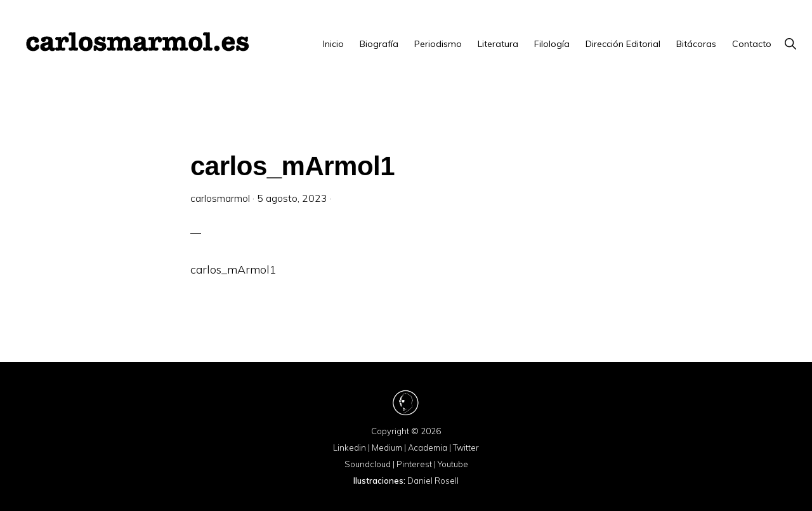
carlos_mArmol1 (233, 269)
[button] (790, 44)
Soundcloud (368, 464)
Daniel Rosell (433, 481)
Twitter (466, 448)
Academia (428, 448)
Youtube (453, 464)
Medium (387, 448)
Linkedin (350, 448)
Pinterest (414, 464)
